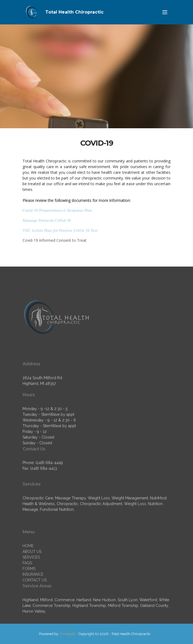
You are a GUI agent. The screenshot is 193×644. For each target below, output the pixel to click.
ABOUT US (32, 566)
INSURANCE (33, 588)
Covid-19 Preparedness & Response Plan (57, 212)
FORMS (29, 583)
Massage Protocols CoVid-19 (47, 222)
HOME (28, 560)
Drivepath (68, 634)
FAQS (27, 577)
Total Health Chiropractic (74, 12)
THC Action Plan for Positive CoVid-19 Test (60, 232)
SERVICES (31, 571)
